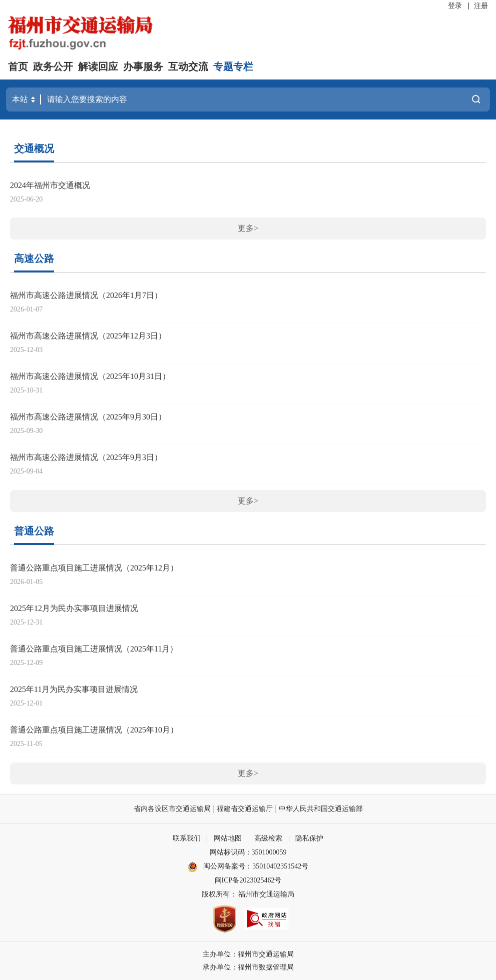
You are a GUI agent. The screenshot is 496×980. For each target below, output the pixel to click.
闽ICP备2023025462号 (248, 880)
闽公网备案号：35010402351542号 (256, 866)
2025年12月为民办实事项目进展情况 (74, 608)
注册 (481, 6)
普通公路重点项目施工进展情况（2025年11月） (94, 649)
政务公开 (53, 66)
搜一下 (476, 99)
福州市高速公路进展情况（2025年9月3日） (86, 457)
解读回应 (98, 66)
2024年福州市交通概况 (50, 185)
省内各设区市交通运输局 (172, 809)
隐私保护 (309, 838)
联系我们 (187, 838)
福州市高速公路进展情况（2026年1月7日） (86, 295)
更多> (248, 228)
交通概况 (34, 148)
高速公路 (34, 258)
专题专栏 (233, 66)
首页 (18, 66)
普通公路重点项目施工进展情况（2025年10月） (94, 730)
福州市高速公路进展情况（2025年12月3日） (88, 336)
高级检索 (268, 838)
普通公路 (34, 531)
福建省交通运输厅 (245, 809)
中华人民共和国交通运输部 (321, 809)
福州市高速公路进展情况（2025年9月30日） (88, 417)
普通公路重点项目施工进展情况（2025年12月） (94, 568)
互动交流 (188, 66)
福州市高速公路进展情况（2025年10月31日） (90, 376)
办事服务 (143, 66)
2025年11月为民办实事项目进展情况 (74, 689)
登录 (455, 6)
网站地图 (228, 838)
